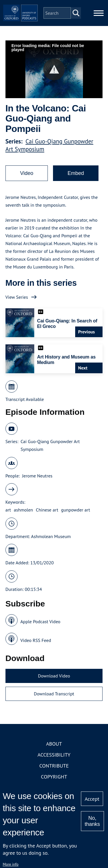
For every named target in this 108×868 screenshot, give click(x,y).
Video (27, 173)
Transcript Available (25, 399)
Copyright (54, 777)
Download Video (54, 676)
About (54, 744)
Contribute (54, 766)
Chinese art (47, 510)
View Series (17, 297)
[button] (54, 69)
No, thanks (92, 821)
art (8, 510)
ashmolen (23, 510)
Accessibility (54, 755)
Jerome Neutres (37, 476)
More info (11, 864)
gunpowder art (76, 510)
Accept (92, 799)
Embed (76, 173)
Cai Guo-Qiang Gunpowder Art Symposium (50, 445)
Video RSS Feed (36, 640)
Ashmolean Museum (51, 536)
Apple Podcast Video (40, 621)
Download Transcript (54, 694)
